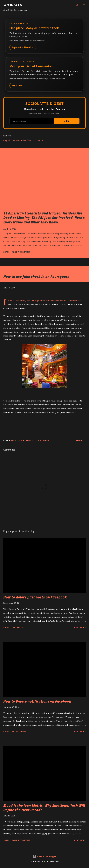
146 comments (20, 628)
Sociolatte (13, 5)
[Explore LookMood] (44, 36)
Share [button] (6, 252)
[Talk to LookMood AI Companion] (44, 74)
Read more (80, 628)
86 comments (19, 732)
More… (41, 140)
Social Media (43, 441)
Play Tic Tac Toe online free (17, 140)
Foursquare (72, 300)
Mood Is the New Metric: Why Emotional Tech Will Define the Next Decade (44, 808)
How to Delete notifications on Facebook (37, 701)
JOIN (67, 121)
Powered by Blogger (44, 856)
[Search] (77, 5)
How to (30, 441)
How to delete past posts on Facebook (35, 597)
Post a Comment (21, 252)
